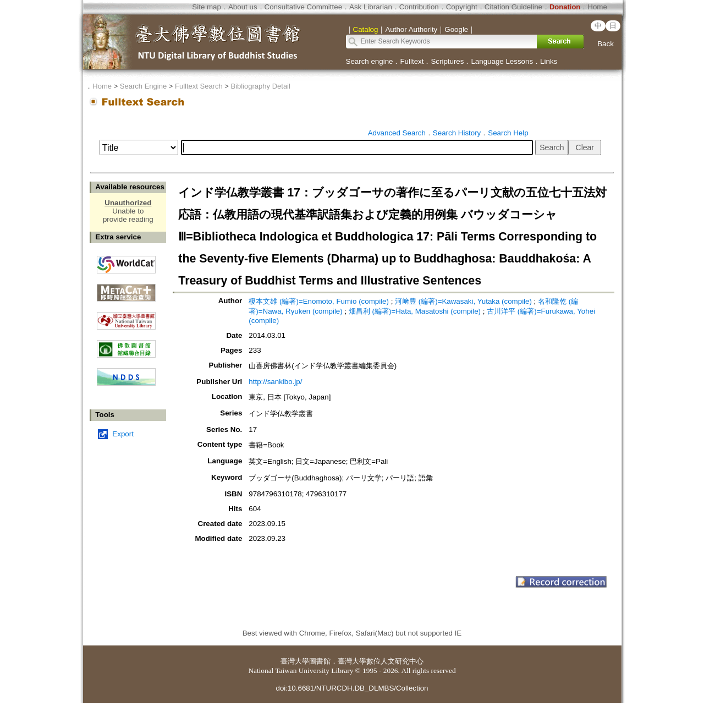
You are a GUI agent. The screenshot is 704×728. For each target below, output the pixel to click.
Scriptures (447, 61)
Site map (207, 7)
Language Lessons (502, 61)
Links (549, 61)
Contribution (419, 7)
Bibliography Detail (261, 86)
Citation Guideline (513, 7)
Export (123, 434)
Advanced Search (397, 133)
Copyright (462, 7)
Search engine (370, 61)
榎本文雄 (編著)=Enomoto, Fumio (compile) (319, 301)
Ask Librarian (371, 7)
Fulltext (412, 61)
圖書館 (320, 661)
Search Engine (143, 86)
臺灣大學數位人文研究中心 (381, 661)
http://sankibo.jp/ (275, 382)
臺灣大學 (295, 661)
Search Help (508, 133)
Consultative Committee (303, 7)
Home (597, 7)
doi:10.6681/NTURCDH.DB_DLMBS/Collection (352, 688)
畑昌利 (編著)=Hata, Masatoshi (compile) (415, 311)
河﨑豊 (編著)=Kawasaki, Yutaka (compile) (463, 301)
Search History (457, 133)
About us (243, 7)
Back (606, 44)
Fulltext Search (199, 86)
